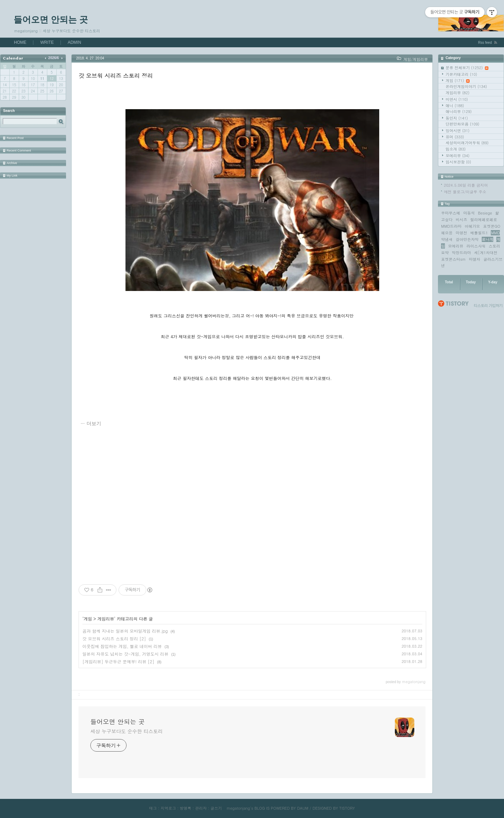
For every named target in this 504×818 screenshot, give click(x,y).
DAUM (303, 808)
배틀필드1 (479, 233)
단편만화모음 (462, 124)
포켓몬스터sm (453, 259)
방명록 (185, 808)
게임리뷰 (458, 93)
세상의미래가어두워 (467, 143)
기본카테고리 (461, 74)
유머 (455, 137)
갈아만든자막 (467, 239)
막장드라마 (461, 253)
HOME (20, 42)
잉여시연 (458, 131)
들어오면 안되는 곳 (51, 19)
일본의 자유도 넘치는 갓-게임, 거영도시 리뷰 (125, 654)
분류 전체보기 (467, 68)
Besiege (485, 213)
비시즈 (461, 220)
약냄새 (447, 239)
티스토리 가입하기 (488, 305)
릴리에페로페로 (484, 220)
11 (42, 79)
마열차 (475, 259)
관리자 (201, 808)
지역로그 (168, 808)
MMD (495, 233)
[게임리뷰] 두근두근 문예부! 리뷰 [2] (118, 661)
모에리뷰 (458, 156)
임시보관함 (458, 162)
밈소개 (456, 149)
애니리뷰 (459, 111)
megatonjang (238, 808)
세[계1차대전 (486, 253)
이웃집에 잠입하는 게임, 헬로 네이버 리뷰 (122, 646)
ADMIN (75, 42)
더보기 (94, 423)
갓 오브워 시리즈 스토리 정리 (116, 76)
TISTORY (347, 808)
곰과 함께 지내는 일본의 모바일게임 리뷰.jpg (125, 631)
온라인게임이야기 (466, 86)
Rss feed (485, 43)
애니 (455, 106)
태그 (153, 808)
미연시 (457, 99)
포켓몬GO (492, 226)
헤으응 (447, 233)
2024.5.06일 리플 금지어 (466, 185)
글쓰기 (216, 808)
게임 (458, 80)
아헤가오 (472, 226)
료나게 (487, 239)
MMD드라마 (451, 226)
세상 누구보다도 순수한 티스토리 (127, 731)
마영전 (461, 233)
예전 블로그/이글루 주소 (465, 192)
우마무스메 (451, 213)
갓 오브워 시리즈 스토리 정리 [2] (114, 638)
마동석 (469, 213)
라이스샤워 (476, 246)
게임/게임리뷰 (416, 59)
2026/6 (54, 58)
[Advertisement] (252, 506)
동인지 (457, 118)
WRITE (47, 42)
